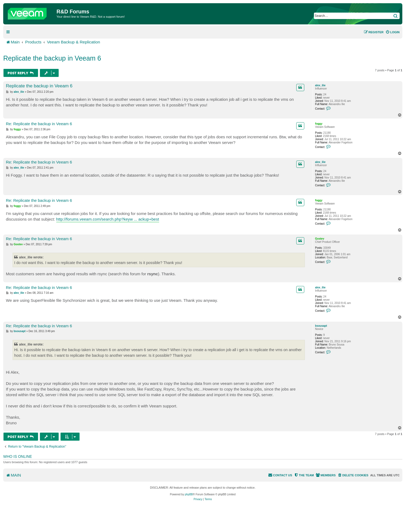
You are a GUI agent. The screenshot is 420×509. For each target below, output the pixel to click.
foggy (319, 124)
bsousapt (321, 326)
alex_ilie (320, 85)
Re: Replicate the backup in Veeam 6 (39, 124)
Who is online (18, 456)
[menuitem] (393, 32)
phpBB (189, 494)
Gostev (320, 239)
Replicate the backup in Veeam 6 (52, 58)
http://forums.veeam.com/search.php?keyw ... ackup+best (108, 219)
